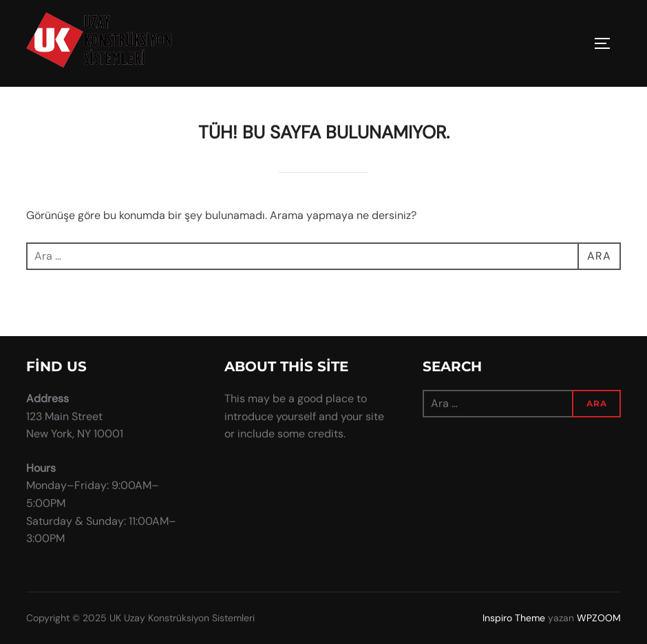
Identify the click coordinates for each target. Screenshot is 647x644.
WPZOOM (599, 618)
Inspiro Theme (514, 618)
